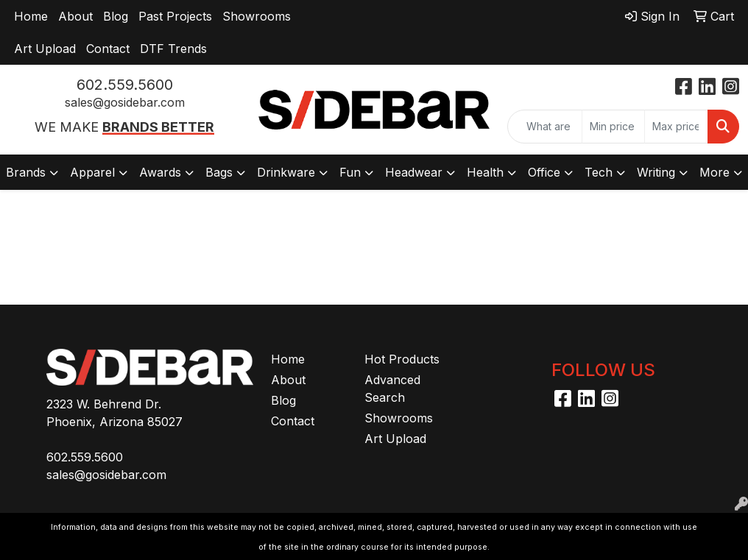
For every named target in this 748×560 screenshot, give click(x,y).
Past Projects (175, 16)
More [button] (715, 172)
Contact (108, 49)
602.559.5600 (125, 85)
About (75, 16)
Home (31, 16)
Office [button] (544, 172)
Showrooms (257, 16)
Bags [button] (219, 172)
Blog (116, 16)
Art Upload (45, 49)
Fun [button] (350, 172)
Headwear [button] (414, 172)
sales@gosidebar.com (125, 102)
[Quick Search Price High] (676, 127)
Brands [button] (26, 172)
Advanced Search (392, 389)
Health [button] (485, 172)
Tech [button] (599, 172)
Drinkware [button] (286, 172)
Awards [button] (160, 172)
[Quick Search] (545, 127)
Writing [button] (656, 172)
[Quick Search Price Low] (614, 127)
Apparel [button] (92, 172)
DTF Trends (173, 49)
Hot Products (402, 359)
